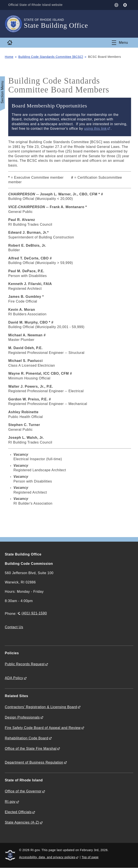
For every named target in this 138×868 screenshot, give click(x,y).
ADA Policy (14, 678)
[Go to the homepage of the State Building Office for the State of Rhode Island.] (14, 24)
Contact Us (14, 627)
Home (9, 57)
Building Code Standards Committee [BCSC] (51, 57)
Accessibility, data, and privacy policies (47, 857)
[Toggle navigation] (120, 43)
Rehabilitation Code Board (26, 738)
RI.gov (10, 802)
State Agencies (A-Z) (22, 822)
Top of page (90, 857)
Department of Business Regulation (34, 762)
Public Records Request (25, 664)
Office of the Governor (23, 791)
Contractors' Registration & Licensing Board (41, 707)
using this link (95, 129)
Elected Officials (18, 812)
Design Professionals (22, 717)
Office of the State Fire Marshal (31, 749)
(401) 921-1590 (34, 613)
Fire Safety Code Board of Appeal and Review (43, 728)
